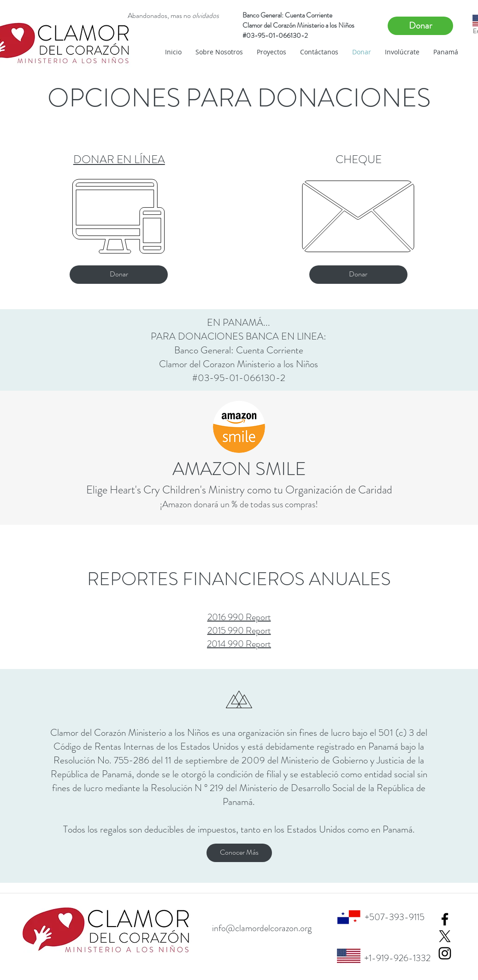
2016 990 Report (239, 617)
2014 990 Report (239, 644)
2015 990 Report (239, 631)
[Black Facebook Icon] (445, 919)
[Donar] (420, 26)
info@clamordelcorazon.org (262, 928)
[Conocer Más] (239, 853)
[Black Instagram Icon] (445, 953)
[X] (445, 936)
